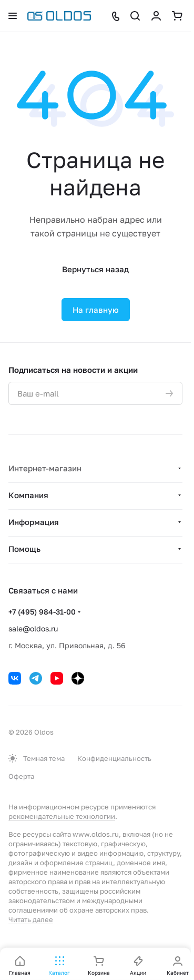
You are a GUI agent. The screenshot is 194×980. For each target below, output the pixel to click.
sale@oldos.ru (33, 628)
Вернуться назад (95, 269)
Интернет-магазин (45, 468)
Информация (34, 522)
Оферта (21, 776)
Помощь (24, 549)
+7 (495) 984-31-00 (42, 612)
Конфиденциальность (114, 758)
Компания (28, 495)
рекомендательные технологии (62, 816)
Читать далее (31, 919)
